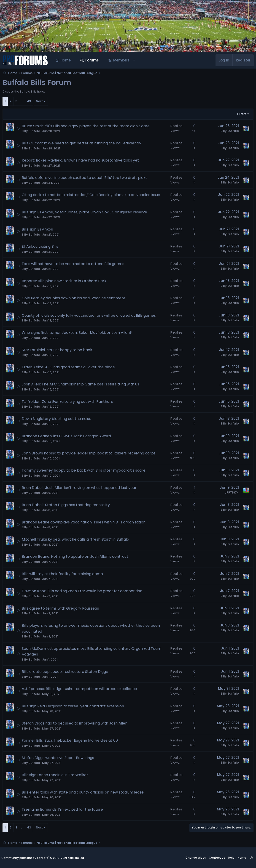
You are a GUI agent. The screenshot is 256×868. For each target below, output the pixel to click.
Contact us (217, 858)
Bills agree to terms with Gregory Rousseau (62, 610)
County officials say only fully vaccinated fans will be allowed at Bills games (90, 317)
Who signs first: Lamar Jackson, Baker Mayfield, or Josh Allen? (78, 334)
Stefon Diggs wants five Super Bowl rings (59, 759)
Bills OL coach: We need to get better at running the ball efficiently (83, 145)
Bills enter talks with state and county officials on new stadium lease (84, 794)
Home (66, 60)
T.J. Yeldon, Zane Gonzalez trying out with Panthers (69, 403)
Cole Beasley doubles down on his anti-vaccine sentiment (75, 299)
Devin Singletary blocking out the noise (58, 420)
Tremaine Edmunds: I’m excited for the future (64, 811)
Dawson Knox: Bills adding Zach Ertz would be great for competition (83, 592)
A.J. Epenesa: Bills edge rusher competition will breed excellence (81, 690)
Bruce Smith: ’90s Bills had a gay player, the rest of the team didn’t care (87, 127)
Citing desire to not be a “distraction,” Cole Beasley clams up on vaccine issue (92, 196)
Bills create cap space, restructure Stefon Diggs (66, 673)
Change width (196, 858)
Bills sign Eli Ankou (39, 231)
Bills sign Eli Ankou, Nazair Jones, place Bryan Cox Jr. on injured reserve (86, 214)
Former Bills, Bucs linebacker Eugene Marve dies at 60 (71, 742)
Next (41, 102)
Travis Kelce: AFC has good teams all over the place (70, 368)
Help (231, 858)
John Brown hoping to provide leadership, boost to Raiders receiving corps (90, 455)
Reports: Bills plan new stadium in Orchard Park (65, 282)
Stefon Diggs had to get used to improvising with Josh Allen (76, 725)
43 (30, 102)
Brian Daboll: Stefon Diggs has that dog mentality (67, 506)
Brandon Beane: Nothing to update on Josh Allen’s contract (76, 558)
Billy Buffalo (32, 132)
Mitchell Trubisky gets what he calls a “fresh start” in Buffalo (77, 541)
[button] (134, 60)
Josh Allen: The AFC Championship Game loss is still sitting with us (82, 386)
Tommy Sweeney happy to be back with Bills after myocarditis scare (85, 472)
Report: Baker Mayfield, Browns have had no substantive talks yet (82, 162)
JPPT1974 (230, 494)
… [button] (23, 102)
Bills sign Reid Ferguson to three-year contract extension (74, 707)
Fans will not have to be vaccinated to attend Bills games (74, 265)
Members (121, 60)
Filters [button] (240, 115)
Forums (92, 60)
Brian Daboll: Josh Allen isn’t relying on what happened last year (81, 489)
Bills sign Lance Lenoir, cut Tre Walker (56, 776)
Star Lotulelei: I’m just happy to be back (58, 351)
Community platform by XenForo (43, 858)
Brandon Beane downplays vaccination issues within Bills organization (85, 524)
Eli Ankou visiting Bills (41, 248)
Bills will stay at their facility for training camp (64, 575)
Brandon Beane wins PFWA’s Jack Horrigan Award (68, 437)
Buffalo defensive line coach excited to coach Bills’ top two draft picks (86, 179)
